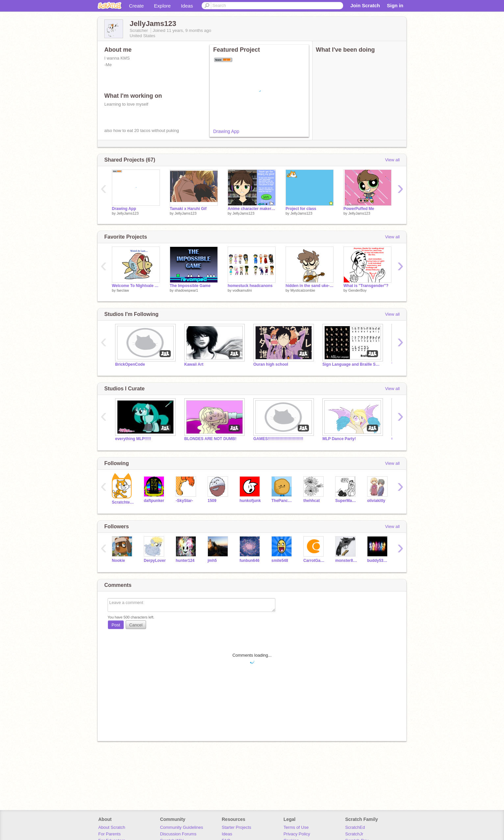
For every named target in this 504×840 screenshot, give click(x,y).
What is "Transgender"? (366, 286)
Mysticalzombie (303, 290)
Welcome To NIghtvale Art (136, 286)
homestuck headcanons (250, 286)
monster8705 (346, 561)
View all (392, 160)
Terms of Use (296, 827)
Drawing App (226, 131)
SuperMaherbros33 (346, 501)
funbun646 (250, 561)
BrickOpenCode (130, 364)
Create (136, 6)
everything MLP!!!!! (133, 439)
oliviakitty (376, 501)
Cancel (136, 625)
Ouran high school (271, 364)
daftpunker (154, 501)
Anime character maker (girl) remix (252, 209)
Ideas (187, 6)
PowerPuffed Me (359, 209)
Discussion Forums (178, 834)
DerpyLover (155, 561)
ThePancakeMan (282, 501)
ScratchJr (354, 834)
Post (116, 625)
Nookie (118, 561)
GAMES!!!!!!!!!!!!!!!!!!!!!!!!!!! (278, 439)
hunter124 (185, 561)
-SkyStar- (184, 501)
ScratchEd (355, 827)
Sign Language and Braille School (352, 364)
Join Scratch (365, 5)
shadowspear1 (187, 290)
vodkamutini (242, 290)
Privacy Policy (297, 834)
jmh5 (212, 561)
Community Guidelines (181, 827)
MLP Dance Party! (339, 439)
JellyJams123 (128, 213)
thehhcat (312, 501)
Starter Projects (237, 827)
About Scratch (112, 827)
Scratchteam (123, 502)
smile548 (280, 561)
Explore (162, 6)
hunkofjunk (250, 501)
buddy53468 (378, 561)
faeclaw (123, 290)
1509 (212, 501)
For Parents (110, 834)
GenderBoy (358, 290)
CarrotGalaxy (314, 561)
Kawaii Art (194, 364)
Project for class (301, 209)
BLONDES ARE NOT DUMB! (210, 439)
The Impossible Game (190, 286)
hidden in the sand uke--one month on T (310, 286)
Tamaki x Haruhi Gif (188, 209)
